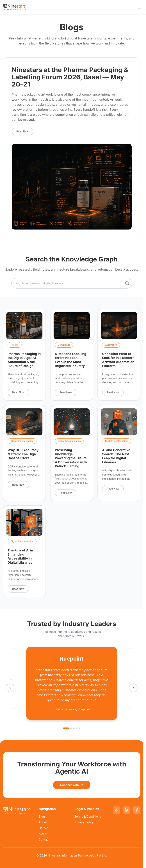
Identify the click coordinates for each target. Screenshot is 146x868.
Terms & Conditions (88, 816)
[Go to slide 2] (71, 728)
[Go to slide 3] (74, 728)
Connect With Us (72, 785)
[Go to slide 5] (80, 728)
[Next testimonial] (133, 688)
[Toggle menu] (140, 7)
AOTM (43, 834)
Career (43, 828)
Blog (42, 816)
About (43, 822)
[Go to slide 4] (77, 728)
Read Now (22, 131)
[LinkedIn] (127, 810)
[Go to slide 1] (66, 728)
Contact (44, 839)
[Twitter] (117, 810)
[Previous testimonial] (10, 688)
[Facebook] (137, 810)
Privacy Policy (84, 822)
